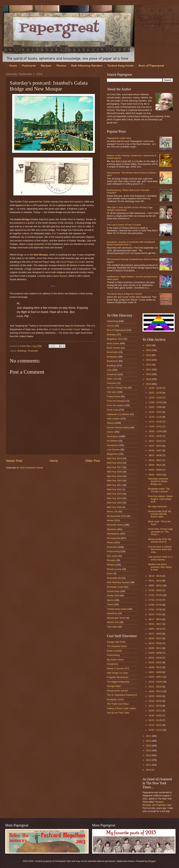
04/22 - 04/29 (155, 658)
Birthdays (112, 335)
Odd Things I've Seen (118, 673)
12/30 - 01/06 (155, 388)
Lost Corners (113, 450)
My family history (115, 525)
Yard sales (112, 627)
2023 (149, 360)
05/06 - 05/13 (155, 648)
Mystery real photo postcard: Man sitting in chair (160, 567)
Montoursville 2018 (116, 516)
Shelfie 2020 (113, 596)
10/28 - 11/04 (155, 431)
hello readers (113, 419)
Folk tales (112, 392)
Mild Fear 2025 (114, 503)
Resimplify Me (114, 578)
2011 (149, 765)
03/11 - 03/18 (155, 687)
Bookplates (112, 357)
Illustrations (113, 436)
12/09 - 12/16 (155, 402)
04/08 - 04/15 (155, 667)
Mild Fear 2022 (114, 489)
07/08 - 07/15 (155, 605)
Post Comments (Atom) (31, 468)
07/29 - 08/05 (155, 590)
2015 (149, 746)
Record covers (114, 569)
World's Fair (113, 622)
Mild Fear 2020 (114, 481)
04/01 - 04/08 (155, 672)
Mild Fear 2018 (114, 472)
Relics (110, 573)
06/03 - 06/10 (155, 629)
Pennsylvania (114, 538)
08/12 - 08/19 (155, 581)
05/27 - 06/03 (155, 634)
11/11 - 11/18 (155, 422)
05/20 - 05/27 (155, 638)
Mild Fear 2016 (114, 463)
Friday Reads (114, 396)
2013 (149, 755)
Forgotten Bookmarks (118, 677)
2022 (149, 365)
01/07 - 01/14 (155, 730)
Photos (61, 66)
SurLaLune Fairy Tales (118, 713)
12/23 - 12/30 (155, 393)
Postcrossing (113, 551)
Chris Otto (26, 346)
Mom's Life (112, 512)
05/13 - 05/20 (155, 643)
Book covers (113, 343)
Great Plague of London (73, 262)
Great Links (113, 410)
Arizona (111, 326)
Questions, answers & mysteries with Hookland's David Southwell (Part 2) (131, 243)
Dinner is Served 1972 (118, 668)
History (110, 423)
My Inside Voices (115, 660)
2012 (149, 760)
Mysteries (112, 529)
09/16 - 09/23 (155, 460)
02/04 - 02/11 (155, 711)
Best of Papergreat (116, 330)
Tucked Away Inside (121, 66)
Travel (110, 604)
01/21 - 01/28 (155, 720)
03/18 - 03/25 (155, 682)
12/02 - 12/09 (155, 407)
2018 (149, 384)
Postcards (29, 66)
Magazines (112, 454)
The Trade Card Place (118, 704)
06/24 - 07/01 (155, 614)
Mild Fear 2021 (114, 485)
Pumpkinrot (113, 664)
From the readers (115, 405)
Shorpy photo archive (117, 691)
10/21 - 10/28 (155, 436)
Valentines (112, 613)
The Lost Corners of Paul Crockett (124, 225)
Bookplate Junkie (115, 699)
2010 (149, 770)
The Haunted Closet (117, 646)
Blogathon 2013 (115, 339)
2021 (149, 370)
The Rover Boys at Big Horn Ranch (124, 294)
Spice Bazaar (60, 276)
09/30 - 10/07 (155, 450)
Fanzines (111, 383)
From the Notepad (116, 401)
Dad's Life (112, 379)
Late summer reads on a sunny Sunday (160, 558)
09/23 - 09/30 (155, 455)
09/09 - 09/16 (155, 465)
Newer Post (14, 461)
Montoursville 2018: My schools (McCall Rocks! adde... (160, 514)
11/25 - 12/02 (155, 412)
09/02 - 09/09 (155, 470)
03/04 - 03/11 (155, 691)
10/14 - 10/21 (155, 441)
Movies (110, 520)
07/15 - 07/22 (155, 600)
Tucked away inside (117, 609)
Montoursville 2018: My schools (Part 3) (160, 540)
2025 (149, 350)
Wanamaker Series (116, 618)
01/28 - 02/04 (155, 715)
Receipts (111, 560)
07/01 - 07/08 (155, 609)
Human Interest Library (118, 427)
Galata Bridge (22, 219)
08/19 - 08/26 (155, 576)
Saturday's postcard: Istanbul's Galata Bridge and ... (158, 481)
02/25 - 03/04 (155, 696)
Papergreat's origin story (119, 138)
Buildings (22, 351)
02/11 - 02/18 (155, 706)
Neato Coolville (114, 651)
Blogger (152, 861)
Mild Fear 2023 (114, 494)
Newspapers (113, 534)
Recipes (46, 66)
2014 (149, 750)
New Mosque (41, 255)
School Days (113, 591)
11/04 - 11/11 (155, 426)
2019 (149, 379)
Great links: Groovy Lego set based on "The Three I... (160, 532)
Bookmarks (112, 352)
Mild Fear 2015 (114, 458)
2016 (149, 741)
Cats (109, 370)
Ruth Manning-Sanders (87, 66)
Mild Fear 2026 (114, 507)
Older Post (93, 461)
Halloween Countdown (118, 414)
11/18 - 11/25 (155, 417)
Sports (110, 600)
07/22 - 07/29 (155, 595)
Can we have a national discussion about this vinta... (160, 549)
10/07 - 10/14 (155, 446)
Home (13, 66)
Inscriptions (113, 445)
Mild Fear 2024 (114, 498)
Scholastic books (115, 587)
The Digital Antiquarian (118, 682)
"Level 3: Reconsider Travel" (66, 329)
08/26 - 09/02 (155, 475)
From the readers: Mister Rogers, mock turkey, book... (160, 499)
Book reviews (114, 348)
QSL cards (112, 556)
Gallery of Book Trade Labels (121, 708)
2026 (149, 345)
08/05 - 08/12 (155, 585)
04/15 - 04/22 (155, 662)
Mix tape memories (158, 506)
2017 (149, 736)
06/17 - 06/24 (155, 619)
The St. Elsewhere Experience (122, 695)
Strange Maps (114, 686)
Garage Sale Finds (116, 642)
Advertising (112, 321)
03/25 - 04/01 (155, 677)
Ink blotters (112, 441)
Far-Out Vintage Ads (117, 388)
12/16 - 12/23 (155, 398)
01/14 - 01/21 (155, 725)
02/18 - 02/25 (155, 701)
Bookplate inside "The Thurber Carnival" (159, 490)
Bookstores (112, 361)
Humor (110, 432)
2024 (149, 355)
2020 (149, 374)
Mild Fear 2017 (114, 467)
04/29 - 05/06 (155, 653)
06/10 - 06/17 (155, 624)
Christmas (112, 374)
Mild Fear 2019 (114, 476)
